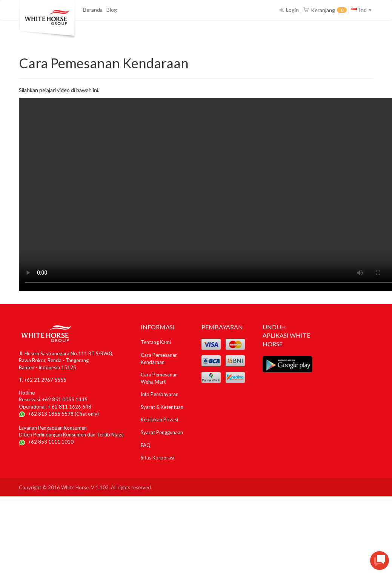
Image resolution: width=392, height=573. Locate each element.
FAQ (146, 445)
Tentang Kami (156, 342)
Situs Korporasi (158, 458)
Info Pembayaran (160, 394)
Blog (112, 10)
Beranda (93, 10)
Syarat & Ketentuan (162, 407)
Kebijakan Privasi (159, 419)
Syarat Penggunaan (162, 432)
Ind (361, 10)
